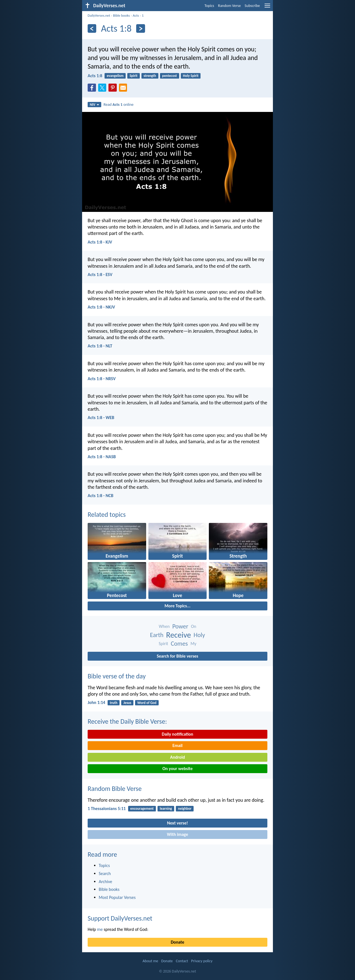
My (193, 644)
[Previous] (92, 28)
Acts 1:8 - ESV (100, 275)
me (100, 929)
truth (114, 703)
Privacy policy (202, 961)
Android (177, 757)
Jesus (127, 703)
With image (178, 834)
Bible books (121, 15)
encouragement (142, 809)
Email (178, 745)
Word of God (147, 703)
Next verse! (177, 823)
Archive (105, 882)
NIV (94, 105)
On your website (178, 769)
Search (105, 874)
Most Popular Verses (117, 897)
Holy (199, 635)
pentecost (170, 76)
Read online (118, 104)
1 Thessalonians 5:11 (107, 809)
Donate (177, 942)
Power (180, 626)
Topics (209, 6)
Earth (157, 635)
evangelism (115, 76)
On (193, 626)
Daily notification (177, 734)
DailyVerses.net (99, 15)
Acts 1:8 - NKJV (101, 307)
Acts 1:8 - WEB (101, 418)
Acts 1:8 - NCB (101, 496)
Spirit (134, 76)
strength (150, 76)
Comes (179, 644)
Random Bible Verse (115, 789)
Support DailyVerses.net (120, 918)
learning (166, 809)
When (164, 626)
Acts (136, 15)
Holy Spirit (191, 76)
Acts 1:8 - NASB (102, 457)
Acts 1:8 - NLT (100, 346)
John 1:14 (96, 702)
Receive (179, 635)
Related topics (107, 514)
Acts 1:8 (95, 76)
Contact (182, 961)
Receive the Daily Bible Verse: (127, 721)
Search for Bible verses (177, 656)
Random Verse (229, 6)
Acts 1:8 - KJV (100, 242)
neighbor (185, 809)
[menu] (267, 8)
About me (150, 961)
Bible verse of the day (117, 676)
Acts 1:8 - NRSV (102, 379)
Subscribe (252, 6)
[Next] (140, 28)
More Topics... (177, 606)
